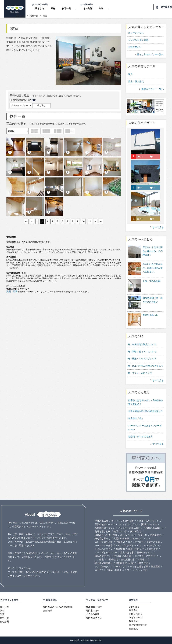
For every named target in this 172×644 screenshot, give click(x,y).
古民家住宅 (156, 535)
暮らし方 (40, 8)
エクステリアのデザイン (147, 556)
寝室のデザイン (145, 552)
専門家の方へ (93, 611)
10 (83, 221)
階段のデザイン (103, 556)
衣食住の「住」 (136, 418)
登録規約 (133, 629)
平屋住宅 (120, 542)
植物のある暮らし (155, 528)
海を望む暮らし (103, 538)
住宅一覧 (66, 8)
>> (101, 221)
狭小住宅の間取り (104, 563)
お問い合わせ (136, 614)
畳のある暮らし (143, 320)
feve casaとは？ (94, 607)
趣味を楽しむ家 (103, 531)
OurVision (134, 607)
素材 (53, 8)
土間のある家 (153, 542)
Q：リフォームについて (140, 373)
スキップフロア (136, 542)
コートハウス (120, 567)
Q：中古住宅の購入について (142, 344)
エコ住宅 (99, 559)
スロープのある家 (144, 286)
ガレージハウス (136, 33)
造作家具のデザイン (105, 528)
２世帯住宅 (112, 559)
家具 (130, 74)
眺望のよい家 (120, 531)
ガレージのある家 (104, 542)
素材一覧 (34, 16)
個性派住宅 (136, 531)
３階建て (142, 559)
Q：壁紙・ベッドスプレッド (142, 359)
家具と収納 (133, 549)
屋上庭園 (155, 567)
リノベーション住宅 (137, 570)
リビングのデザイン (126, 545)
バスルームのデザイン (148, 521)
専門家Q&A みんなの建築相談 (58, 607)
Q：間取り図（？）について (142, 352)
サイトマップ (136, 618)
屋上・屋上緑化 (136, 81)
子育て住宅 (142, 563)
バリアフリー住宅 (104, 545)
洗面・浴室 (12, 291)
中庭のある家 (101, 521)
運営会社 (133, 610)
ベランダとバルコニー (106, 552)
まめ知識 (88, 8)
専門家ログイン (94, 618)
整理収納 (120, 549)
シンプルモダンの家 (138, 40)
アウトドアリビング (128, 524)
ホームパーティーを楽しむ (134, 535)
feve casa (20, 16)
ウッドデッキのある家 (122, 521)
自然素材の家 (128, 559)
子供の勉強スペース (105, 524)
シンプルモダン (103, 567)
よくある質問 (93, 614)
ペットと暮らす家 (139, 567)
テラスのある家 (150, 549)
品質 (2, 614)
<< (26, 221)
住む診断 (4, 622)
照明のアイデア (149, 524)
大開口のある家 (121, 538)
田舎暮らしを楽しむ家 (106, 535)
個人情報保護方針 (138, 625)
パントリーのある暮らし (130, 528)
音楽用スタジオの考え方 (140, 437)
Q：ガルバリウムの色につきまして (146, 366)
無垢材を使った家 (125, 563)
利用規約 (133, 621)
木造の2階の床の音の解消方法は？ (146, 411)
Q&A (101, 8)
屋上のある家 (127, 552)
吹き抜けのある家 (122, 556)
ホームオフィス (140, 538)
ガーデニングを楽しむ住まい (109, 570)
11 (90, 221)
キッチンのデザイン (149, 545)
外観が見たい (135, 47)
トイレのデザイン (104, 549)
